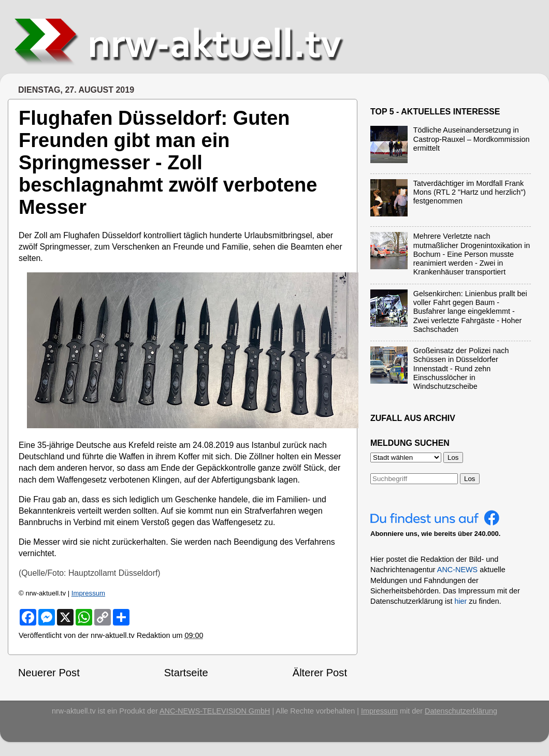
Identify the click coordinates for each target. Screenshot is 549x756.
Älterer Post (320, 673)
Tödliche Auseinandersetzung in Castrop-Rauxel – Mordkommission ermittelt (472, 139)
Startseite (186, 673)
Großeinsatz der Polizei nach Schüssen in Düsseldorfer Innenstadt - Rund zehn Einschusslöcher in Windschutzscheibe (461, 368)
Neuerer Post (49, 673)
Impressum (88, 593)
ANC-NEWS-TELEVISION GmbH (215, 711)
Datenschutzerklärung (461, 711)
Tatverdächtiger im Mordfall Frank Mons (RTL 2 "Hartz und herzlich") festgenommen (469, 192)
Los (470, 479)
